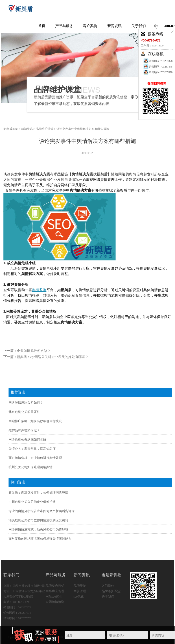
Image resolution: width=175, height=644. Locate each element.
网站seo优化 (54, 597)
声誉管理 (80, 591)
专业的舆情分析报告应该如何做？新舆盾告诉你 (42, 511)
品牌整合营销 (55, 586)
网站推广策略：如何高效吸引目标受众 (35, 421)
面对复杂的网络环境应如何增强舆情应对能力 (40, 539)
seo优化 (79, 597)
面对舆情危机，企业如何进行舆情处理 (35, 458)
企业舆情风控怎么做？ (34, 351)
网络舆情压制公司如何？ (26, 403)
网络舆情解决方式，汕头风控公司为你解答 (38, 529)
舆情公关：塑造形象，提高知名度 (32, 449)
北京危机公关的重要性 (24, 412)
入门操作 (108, 586)
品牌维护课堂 (45, 129)
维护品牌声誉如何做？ (24, 430)
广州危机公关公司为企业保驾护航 (32, 502)
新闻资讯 (27, 129)
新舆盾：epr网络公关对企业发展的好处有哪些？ (53, 357)
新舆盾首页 (11, 129)
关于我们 (108, 597)
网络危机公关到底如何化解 (27, 440)
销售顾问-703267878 (158, 61)
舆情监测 (39, 290)
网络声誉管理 (55, 591)
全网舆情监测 (55, 602)
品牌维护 (80, 586)
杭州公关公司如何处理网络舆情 (31, 467)
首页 (42, 26)
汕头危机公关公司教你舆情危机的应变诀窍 (38, 520)
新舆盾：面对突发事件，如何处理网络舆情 (38, 493)
